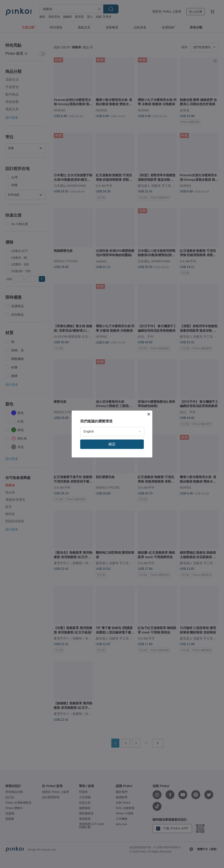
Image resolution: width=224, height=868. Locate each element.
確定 (112, 444)
